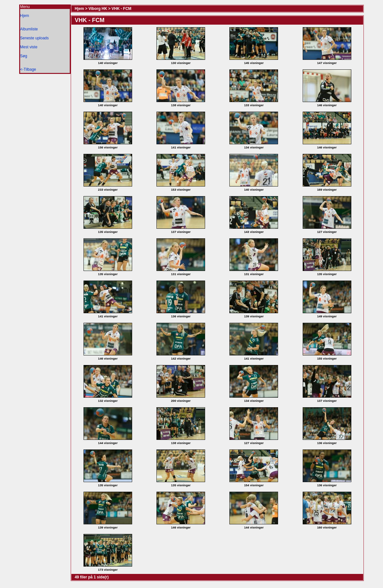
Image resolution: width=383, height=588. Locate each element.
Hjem (25, 16)
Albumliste (29, 29)
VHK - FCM (122, 9)
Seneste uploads (34, 38)
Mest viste (29, 47)
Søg (24, 56)
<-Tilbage (28, 69)
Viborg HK (98, 9)
